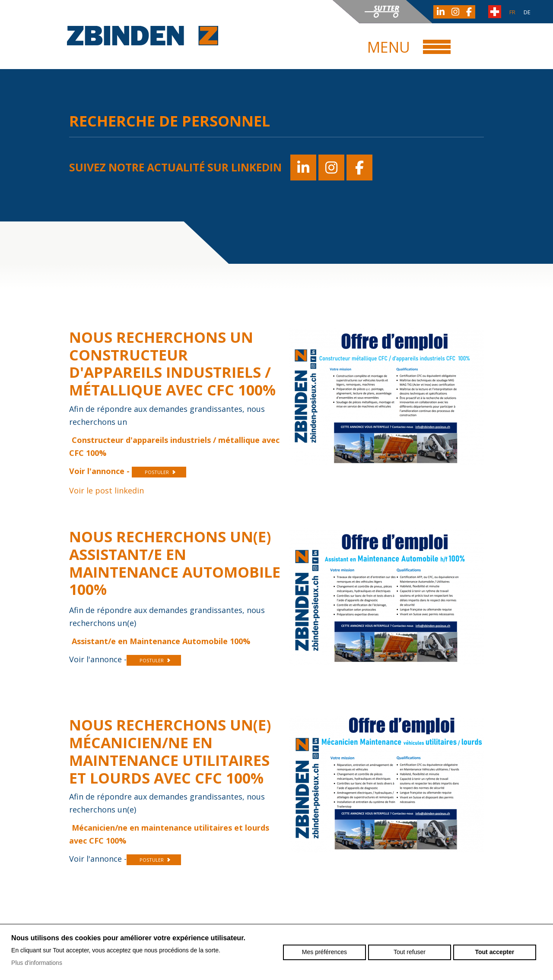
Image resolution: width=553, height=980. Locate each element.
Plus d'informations (37, 963)
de (527, 12)
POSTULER (157, 472)
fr (512, 12)
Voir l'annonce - (100, 471)
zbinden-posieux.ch (143, 36)
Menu (389, 47)
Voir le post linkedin (106, 490)
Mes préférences (324, 952)
